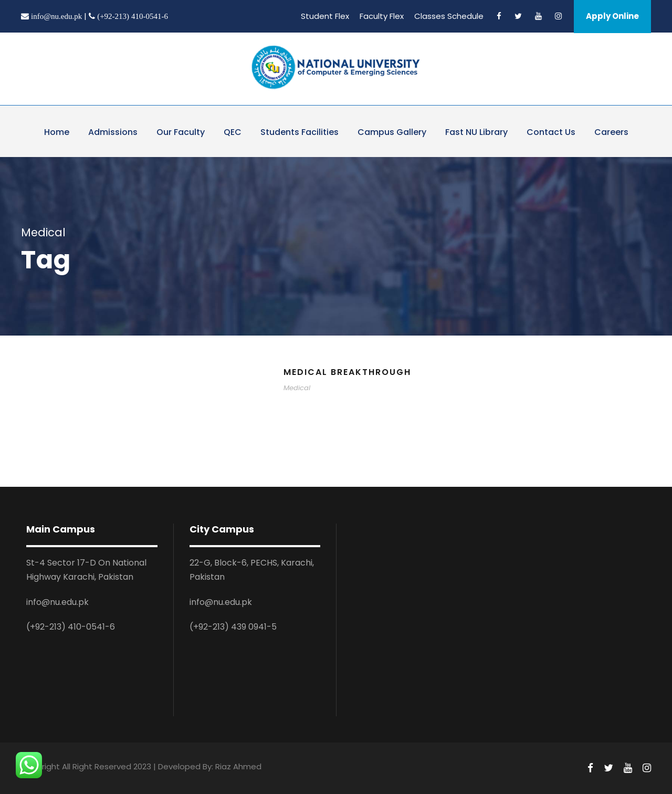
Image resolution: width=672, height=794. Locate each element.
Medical (297, 388)
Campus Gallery (392, 132)
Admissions (113, 132)
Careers (611, 132)
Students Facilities (300, 132)
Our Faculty (181, 132)
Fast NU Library (476, 132)
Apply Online (612, 16)
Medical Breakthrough (347, 372)
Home (57, 132)
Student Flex (325, 16)
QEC (233, 132)
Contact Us (551, 132)
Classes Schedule (449, 16)
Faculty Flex (382, 16)
